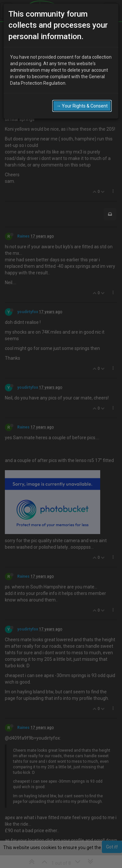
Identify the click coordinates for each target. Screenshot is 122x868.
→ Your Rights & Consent (82, 106)
